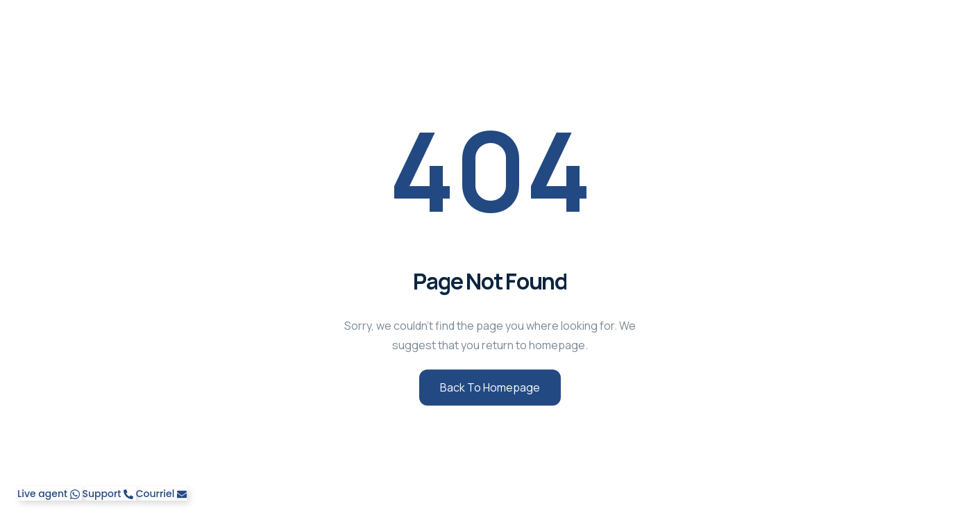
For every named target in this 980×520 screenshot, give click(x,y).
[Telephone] (109, 494)
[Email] (161, 494)
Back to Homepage (490, 387)
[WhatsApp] (50, 494)
